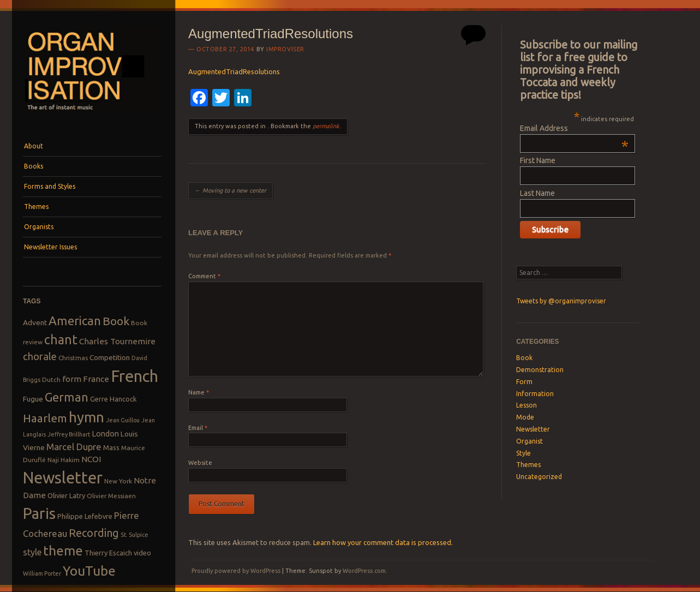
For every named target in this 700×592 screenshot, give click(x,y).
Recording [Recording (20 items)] (94, 533)
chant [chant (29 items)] (61, 339)
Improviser (285, 49)
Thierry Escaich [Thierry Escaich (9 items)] (108, 553)
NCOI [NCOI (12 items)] (91, 459)
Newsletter (533, 429)
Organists (39, 227)
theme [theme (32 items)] (63, 551)
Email (198, 428)
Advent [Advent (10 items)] (35, 322)
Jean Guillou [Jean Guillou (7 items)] (123, 420)
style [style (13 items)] (32, 552)
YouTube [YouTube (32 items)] (89, 571)
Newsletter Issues (50, 247)
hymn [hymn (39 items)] (86, 417)
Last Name (537, 193)
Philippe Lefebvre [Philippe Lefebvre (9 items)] (85, 516)
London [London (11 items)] (105, 433)
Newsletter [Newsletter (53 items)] (63, 477)
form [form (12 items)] (72, 379)
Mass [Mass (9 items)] (111, 447)
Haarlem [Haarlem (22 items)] (45, 418)
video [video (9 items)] (142, 553)
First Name (538, 160)
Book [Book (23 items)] (116, 321)
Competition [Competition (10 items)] (110, 357)
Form (524, 382)
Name (199, 392)
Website (200, 463)
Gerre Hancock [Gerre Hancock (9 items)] (113, 399)
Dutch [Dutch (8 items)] (51, 379)
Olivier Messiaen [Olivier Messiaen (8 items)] (111, 496)
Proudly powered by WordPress (236, 571)
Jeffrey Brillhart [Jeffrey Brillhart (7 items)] (69, 434)
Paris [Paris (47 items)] (39, 513)
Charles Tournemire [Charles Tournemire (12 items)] (117, 341)
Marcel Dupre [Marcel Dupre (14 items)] (74, 447)
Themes (36, 207)
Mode (525, 417)
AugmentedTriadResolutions (234, 71)
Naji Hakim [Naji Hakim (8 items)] (64, 460)
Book (524, 358)
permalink (326, 126)
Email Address (574, 128)
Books (34, 166)
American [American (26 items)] (75, 321)
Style (523, 453)
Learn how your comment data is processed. (383, 542)
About (34, 146)
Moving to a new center (231, 190)
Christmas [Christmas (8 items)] (73, 358)
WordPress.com (364, 571)
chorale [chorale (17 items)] (40, 357)
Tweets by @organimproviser (561, 301)
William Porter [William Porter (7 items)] (42, 573)
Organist (530, 441)
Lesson (527, 405)
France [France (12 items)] (96, 379)
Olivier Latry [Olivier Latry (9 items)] (66, 495)
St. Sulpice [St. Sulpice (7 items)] (134, 535)
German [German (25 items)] (67, 397)
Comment (204, 276)
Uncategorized (539, 477)
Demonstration (540, 370)
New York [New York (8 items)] (118, 481)
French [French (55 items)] (134, 376)
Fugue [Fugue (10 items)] (33, 399)
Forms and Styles (50, 186)
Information (535, 394)
